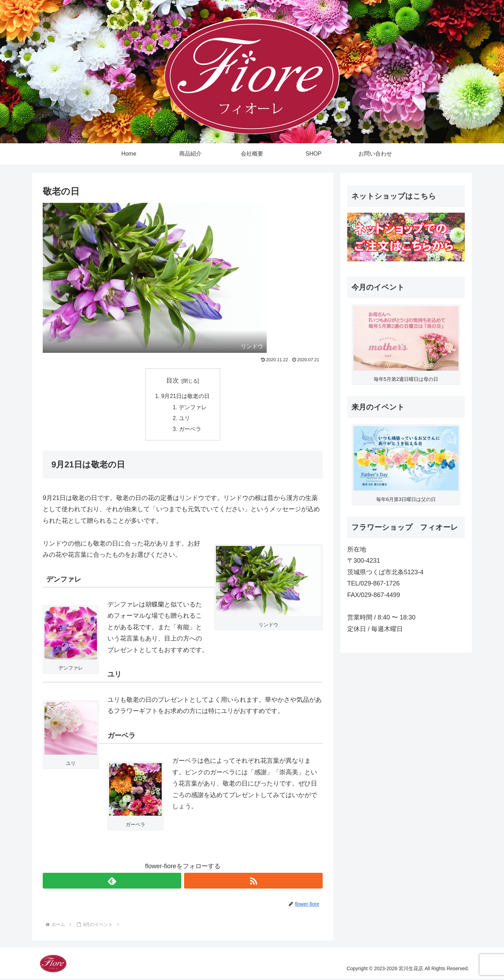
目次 (173, 381)
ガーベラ (190, 431)
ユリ (185, 419)
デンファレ (193, 408)
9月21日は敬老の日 (186, 396)
